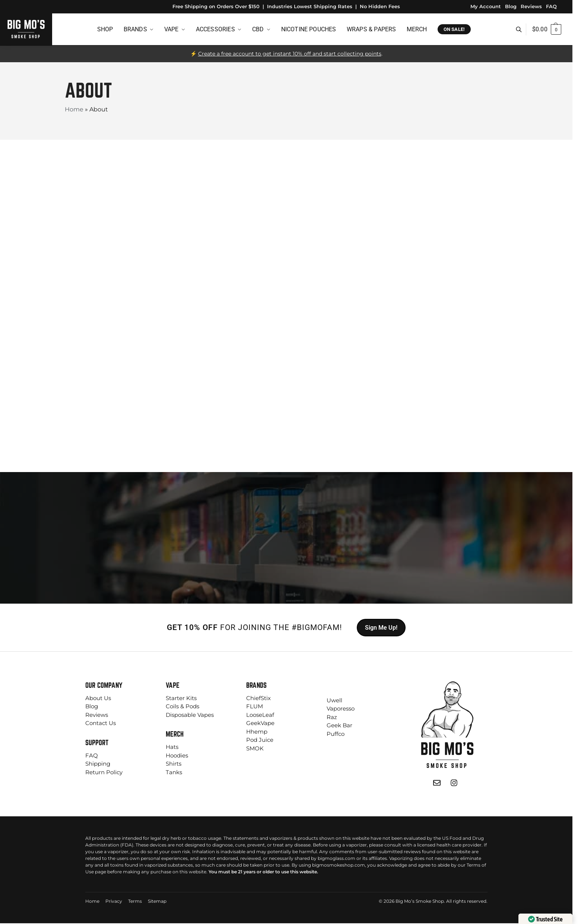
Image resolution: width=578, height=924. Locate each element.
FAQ (551, 6)
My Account (486, 6)
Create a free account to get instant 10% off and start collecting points (290, 54)
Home (74, 109)
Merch (175, 734)
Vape (173, 685)
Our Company (104, 685)
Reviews (531, 6)
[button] (547, 29)
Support (97, 743)
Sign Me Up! (381, 628)
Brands (256, 685)
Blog (511, 6)
